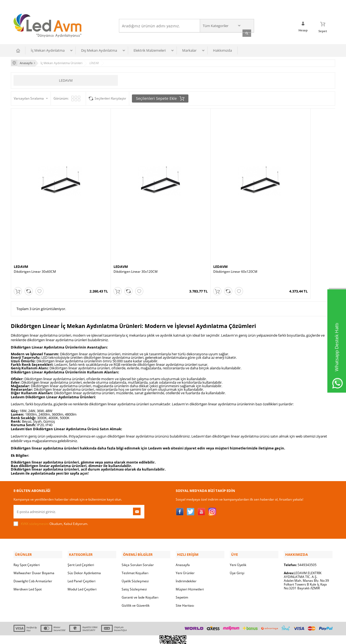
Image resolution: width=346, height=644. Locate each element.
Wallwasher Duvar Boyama (34, 535)
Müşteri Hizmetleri (190, 551)
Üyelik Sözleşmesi (135, 543)
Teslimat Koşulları (135, 535)
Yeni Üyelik (238, 527)
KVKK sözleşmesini (35, 487)
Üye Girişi (237, 535)
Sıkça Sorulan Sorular (138, 527)
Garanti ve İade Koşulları (140, 559)
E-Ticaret (157, 637)
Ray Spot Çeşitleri (27, 527)
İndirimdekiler (186, 543)
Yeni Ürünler (185, 535)
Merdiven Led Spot (28, 551)
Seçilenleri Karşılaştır (110, 98)
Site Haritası (185, 568)
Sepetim (182, 559)
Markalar (189, 50)
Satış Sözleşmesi (134, 551)
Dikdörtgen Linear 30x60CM (35, 243)
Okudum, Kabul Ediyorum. (51, 487)
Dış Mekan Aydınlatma (99, 50)
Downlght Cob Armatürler (33, 543)
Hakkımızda (222, 50)
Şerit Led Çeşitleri (81, 527)
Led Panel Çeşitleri (81, 543)
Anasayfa (183, 527)
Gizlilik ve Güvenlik (136, 568)
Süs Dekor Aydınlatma (84, 535)
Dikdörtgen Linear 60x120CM (198, 243)
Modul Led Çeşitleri (82, 551)
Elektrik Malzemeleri (150, 50)
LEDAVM (66, 80)
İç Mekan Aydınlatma (48, 50)
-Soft (145, 637)
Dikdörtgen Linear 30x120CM (117, 243)
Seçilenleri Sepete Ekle (160, 98)
